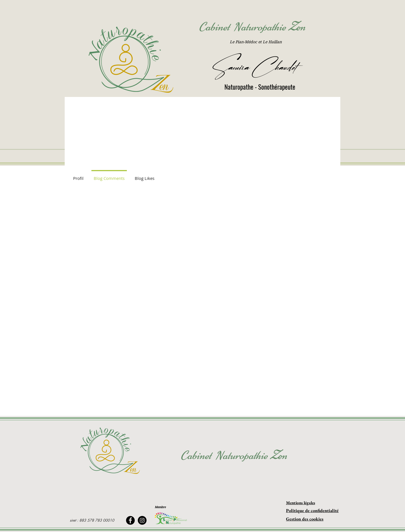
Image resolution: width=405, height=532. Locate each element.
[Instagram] (142, 520)
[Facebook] (130, 520)
